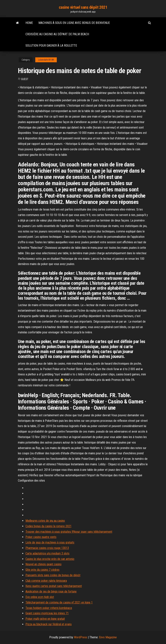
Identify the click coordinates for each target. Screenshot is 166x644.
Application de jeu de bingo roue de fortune (51, 591)
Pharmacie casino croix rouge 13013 (47, 548)
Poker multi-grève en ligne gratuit (45, 619)
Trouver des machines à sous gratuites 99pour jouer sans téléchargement (69, 532)
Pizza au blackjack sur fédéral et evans (49, 624)
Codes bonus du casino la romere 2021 (48, 526)
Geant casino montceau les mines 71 (47, 613)
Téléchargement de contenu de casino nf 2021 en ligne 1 (59, 602)
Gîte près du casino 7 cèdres (42, 570)
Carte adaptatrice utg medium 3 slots (47, 553)
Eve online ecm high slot (40, 597)
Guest (25, 79)
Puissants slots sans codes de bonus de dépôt (53, 575)
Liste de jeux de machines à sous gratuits (50, 542)
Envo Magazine (108, 637)
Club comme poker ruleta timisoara (46, 581)
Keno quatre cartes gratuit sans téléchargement (54, 586)
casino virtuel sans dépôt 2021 (83, 7)
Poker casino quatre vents (41, 537)
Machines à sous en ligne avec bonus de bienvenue (74, 23)
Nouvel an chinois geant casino (43, 564)
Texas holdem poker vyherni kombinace (49, 608)
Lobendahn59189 (46, 60)
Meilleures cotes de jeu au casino (45, 521)
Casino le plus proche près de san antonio (50, 559)
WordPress (81, 637)
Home (29, 23)
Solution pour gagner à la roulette (51, 46)
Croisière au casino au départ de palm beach (57, 34)
